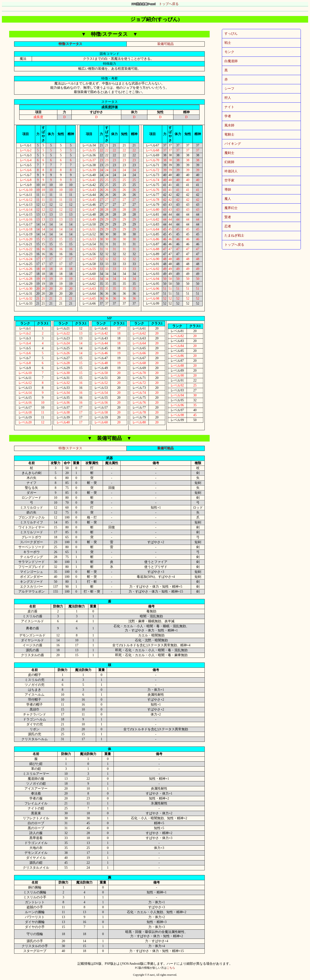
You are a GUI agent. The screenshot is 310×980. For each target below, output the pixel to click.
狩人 (228, 98)
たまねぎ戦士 (234, 235)
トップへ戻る (155, 4)
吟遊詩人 (231, 171)
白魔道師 (231, 61)
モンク (229, 52)
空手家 (229, 180)
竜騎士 (229, 135)
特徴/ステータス (71, 44)
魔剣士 (229, 153)
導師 (228, 190)
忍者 (228, 226)
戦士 (228, 43)
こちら (171, 968)
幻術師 (229, 162)
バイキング (233, 144)
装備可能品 (165, 44)
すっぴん (231, 34)
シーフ (229, 89)
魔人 (228, 199)
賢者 (228, 217)
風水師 (229, 125)
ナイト (229, 107)
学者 (228, 116)
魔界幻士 (231, 208)
